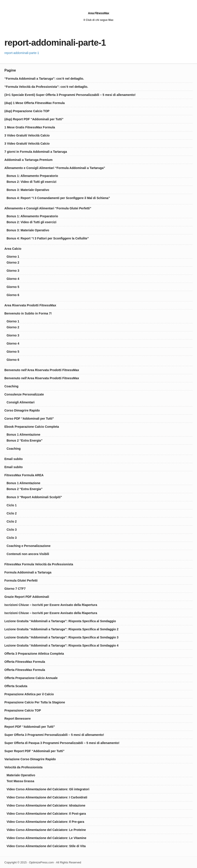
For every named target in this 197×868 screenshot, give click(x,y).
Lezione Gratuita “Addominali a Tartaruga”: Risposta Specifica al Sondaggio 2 (61, 629)
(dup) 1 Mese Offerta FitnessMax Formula (35, 103)
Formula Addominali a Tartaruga (28, 572)
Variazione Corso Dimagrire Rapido (30, 759)
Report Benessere (18, 719)
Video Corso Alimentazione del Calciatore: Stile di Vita (46, 846)
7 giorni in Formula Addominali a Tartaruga (36, 152)
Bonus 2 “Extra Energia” (24, 440)
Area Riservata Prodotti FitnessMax (30, 305)
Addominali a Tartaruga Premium (28, 160)
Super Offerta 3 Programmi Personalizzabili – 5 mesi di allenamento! (54, 735)
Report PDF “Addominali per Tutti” (30, 727)
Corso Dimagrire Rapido (22, 410)
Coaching (11, 386)
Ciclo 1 (12, 505)
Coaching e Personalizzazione (29, 546)
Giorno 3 (13, 271)
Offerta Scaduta (16, 686)
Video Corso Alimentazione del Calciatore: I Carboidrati (47, 797)
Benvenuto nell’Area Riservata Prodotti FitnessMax (42, 370)
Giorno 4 (13, 279)
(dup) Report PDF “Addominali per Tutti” (34, 119)
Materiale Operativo (21, 775)
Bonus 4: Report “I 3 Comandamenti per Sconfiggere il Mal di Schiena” (58, 198)
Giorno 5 (13, 287)
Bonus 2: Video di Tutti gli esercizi (32, 182)
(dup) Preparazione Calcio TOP (27, 111)
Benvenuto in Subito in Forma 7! (28, 313)
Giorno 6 (13, 295)
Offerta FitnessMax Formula (25, 662)
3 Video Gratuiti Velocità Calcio (27, 135)
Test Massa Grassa (20, 781)
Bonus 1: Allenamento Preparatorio (32, 176)
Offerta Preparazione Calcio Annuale (31, 678)
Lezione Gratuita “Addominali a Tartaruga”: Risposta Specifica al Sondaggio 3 (61, 637)
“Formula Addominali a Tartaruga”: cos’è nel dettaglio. (44, 79)
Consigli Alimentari (21, 402)
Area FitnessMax (98, 13)
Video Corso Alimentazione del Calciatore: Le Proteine (46, 830)
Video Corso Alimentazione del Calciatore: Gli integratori (48, 789)
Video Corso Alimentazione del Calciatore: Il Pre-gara (45, 822)
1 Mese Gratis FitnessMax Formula (30, 127)
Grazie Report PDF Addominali (27, 597)
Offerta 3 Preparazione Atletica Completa (34, 654)
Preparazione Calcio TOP (23, 710)
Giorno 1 (13, 257)
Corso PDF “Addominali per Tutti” (29, 419)
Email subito (14, 459)
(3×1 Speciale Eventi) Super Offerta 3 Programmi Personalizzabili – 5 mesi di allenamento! (70, 95)
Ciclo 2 (12, 513)
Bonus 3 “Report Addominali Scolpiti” (34, 497)
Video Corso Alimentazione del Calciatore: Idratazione (46, 805)
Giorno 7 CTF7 (15, 589)
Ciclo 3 (12, 530)
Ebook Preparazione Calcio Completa (32, 427)
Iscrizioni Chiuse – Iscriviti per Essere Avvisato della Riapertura (51, 605)
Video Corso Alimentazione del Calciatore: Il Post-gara (46, 814)
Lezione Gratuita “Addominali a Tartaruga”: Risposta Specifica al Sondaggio (60, 621)
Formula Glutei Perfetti (21, 580)
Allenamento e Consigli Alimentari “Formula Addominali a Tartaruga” (55, 168)
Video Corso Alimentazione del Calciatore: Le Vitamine (46, 838)
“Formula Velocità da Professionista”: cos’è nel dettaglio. (46, 87)
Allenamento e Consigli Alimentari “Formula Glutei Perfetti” (48, 208)
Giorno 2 (13, 262)
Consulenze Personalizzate (24, 394)
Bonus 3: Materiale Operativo (28, 190)
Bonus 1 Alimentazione (23, 435)
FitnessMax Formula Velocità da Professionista (39, 564)
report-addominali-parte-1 (22, 53)
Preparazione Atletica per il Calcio (29, 694)
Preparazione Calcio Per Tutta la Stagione (35, 702)
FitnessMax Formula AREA (24, 475)
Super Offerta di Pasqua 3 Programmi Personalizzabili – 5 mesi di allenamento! (62, 743)
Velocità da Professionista (23, 767)
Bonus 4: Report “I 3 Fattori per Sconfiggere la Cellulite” (48, 238)
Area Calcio (13, 249)
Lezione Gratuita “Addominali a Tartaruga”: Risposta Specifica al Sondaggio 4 (61, 645)
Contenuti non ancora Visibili (28, 554)
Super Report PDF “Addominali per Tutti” (34, 751)
